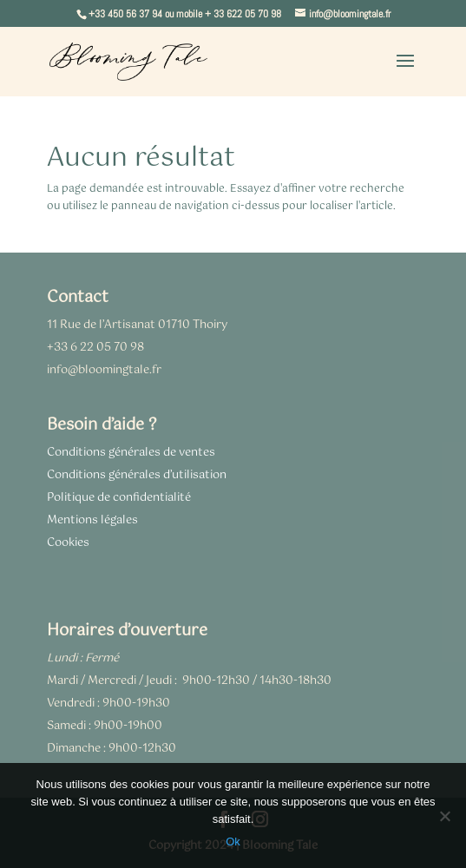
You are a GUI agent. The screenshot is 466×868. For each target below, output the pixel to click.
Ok (233, 842)
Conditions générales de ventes (131, 453)
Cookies (68, 543)
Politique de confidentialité (119, 498)
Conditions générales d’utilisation (137, 475)
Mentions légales (92, 520)
